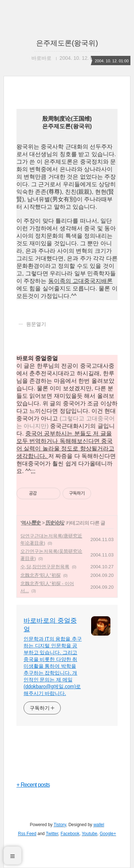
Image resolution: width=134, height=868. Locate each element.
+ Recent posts (33, 785)
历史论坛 (55, 523)
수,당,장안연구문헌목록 (45, 567)
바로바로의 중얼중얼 (50, 625)
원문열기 (35, 324)
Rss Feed (27, 834)
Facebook (70, 834)
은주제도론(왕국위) (67, 43)
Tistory (60, 825)
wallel (99, 825)
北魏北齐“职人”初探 (41, 575)
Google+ (108, 834)
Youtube (90, 834)
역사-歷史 (31, 523)
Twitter (52, 834)
